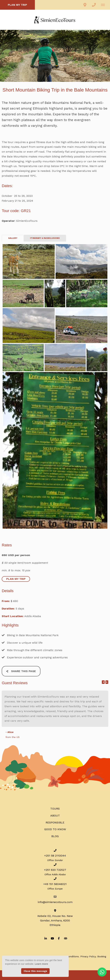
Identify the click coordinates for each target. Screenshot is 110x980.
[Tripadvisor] (65, 938)
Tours (55, 809)
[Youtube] (52, 938)
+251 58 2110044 (55, 856)
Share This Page (21, 671)
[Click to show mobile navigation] (104, 5)
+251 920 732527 (55, 870)
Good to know (55, 829)
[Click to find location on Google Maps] (85, 5)
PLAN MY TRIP (17, 5)
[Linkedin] (46, 938)
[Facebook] (59, 938)
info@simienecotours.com (55, 902)
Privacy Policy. (88, 956)
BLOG (55, 836)
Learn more (41, 964)
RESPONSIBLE (55, 822)
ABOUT (55, 816)
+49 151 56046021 (55, 884)
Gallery (13, 238)
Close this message (35, 971)
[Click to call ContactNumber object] (94, 5)
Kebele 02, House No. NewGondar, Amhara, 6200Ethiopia (55, 920)
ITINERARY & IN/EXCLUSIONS (45, 238)
